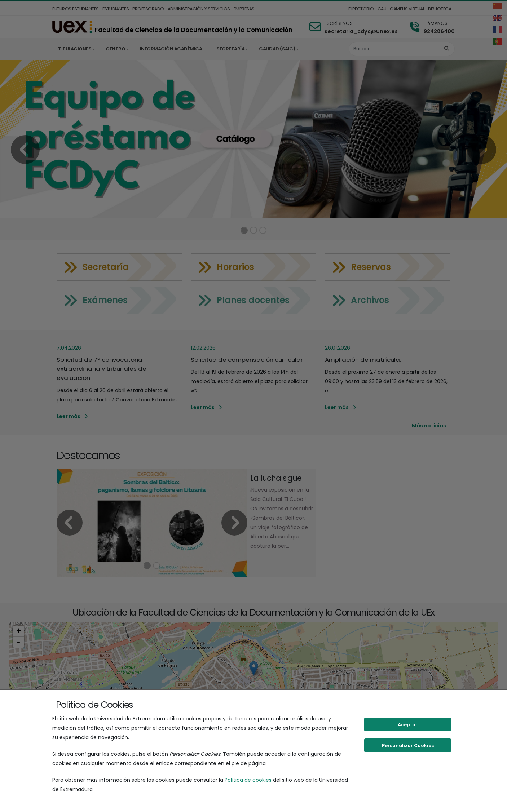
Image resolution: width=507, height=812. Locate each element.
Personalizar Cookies (408, 746)
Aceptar (408, 725)
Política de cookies (248, 780)
